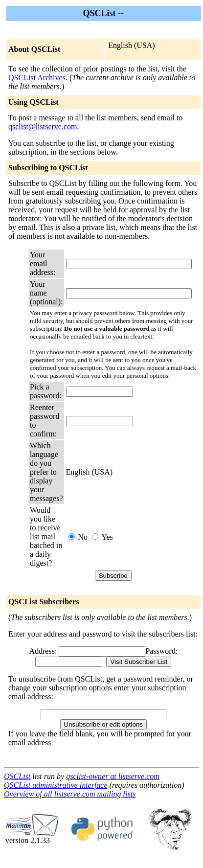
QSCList (17, 776)
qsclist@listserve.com (43, 126)
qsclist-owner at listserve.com (113, 776)
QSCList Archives (37, 78)
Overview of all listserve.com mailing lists (70, 794)
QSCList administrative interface (56, 785)
